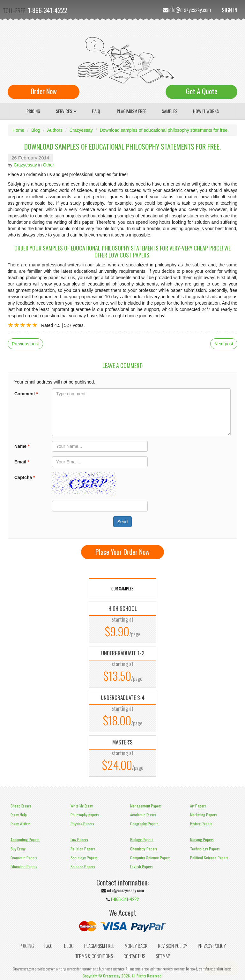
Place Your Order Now (122, 552)
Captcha (25, 477)
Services (66, 111)
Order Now (44, 91)
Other (49, 165)
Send (123, 522)
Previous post (25, 344)
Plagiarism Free (131, 111)
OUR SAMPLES (122, 589)
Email (22, 462)
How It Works (206, 111)
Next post (224, 344)
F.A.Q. (97, 111)
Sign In (230, 10)
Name (22, 446)
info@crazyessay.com (190, 10)
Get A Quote (202, 91)
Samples (170, 111)
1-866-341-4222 (48, 10)
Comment (26, 394)
